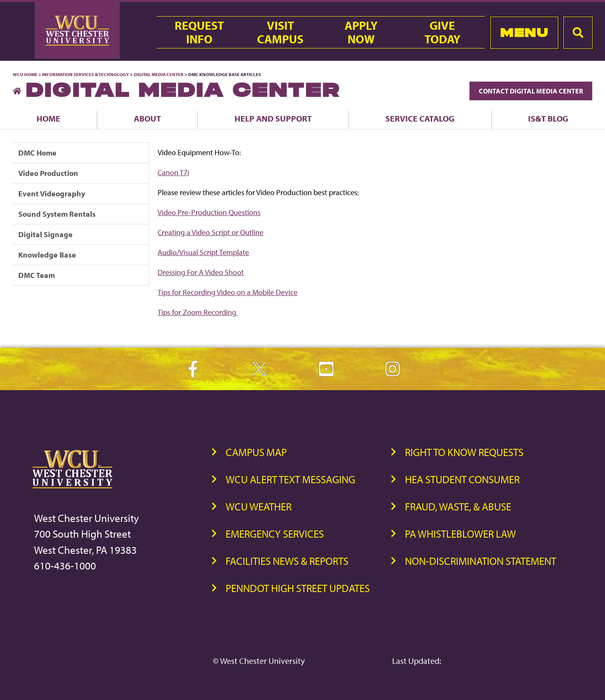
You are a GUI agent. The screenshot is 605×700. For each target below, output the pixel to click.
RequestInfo (199, 32)
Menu (524, 33)
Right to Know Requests (464, 452)
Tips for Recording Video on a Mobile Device (228, 292)
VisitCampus (280, 32)
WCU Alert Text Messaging (290, 479)
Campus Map (256, 452)
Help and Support (273, 118)
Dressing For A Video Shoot (201, 272)
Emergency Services (275, 534)
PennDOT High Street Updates (298, 588)
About (147, 118)
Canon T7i (173, 172)
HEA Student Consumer (462, 479)
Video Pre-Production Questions (209, 212)
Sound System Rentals (57, 214)
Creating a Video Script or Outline (211, 232)
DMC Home (37, 153)
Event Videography (52, 194)
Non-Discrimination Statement (481, 561)
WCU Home (25, 74)
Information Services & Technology (86, 74)
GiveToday (442, 32)
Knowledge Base (47, 255)
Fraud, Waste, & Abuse (458, 506)
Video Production (48, 173)
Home (48, 118)
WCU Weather (259, 506)
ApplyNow (361, 32)
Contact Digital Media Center (531, 91)
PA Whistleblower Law (460, 534)
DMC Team (37, 275)
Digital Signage (45, 234)
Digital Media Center (159, 74)
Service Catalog (420, 118)
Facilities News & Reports (287, 561)
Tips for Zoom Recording (198, 312)
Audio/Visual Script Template (203, 252)
